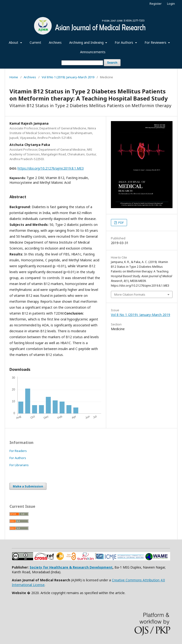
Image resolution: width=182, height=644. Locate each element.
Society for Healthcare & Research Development (71, 567)
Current (35, 42)
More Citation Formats (130, 294)
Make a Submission (28, 486)
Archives (55, 42)
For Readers (18, 451)
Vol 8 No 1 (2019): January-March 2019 (68, 77)
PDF (121, 223)
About (14, 42)
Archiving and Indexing (87, 42)
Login (171, 4)
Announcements (93, 52)
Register (156, 4)
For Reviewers (156, 42)
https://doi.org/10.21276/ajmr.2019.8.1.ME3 (51, 168)
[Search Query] (82, 63)
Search (112, 63)
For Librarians (19, 465)
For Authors (124, 42)
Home (14, 77)
